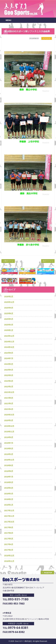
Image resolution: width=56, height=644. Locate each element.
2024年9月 (9, 353)
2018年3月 (9, 494)
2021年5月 (9, 403)
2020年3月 (9, 420)
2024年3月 (9, 364)
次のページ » (48, 261)
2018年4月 (9, 488)
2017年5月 (9, 539)
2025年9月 (9, 308)
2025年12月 (9, 302)
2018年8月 (9, 471)
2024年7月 (9, 358)
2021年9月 (9, 398)
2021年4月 (9, 409)
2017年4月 (9, 544)
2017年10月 (9, 522)
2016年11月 (9, 561)
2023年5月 (9, 370)
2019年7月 (9, 443)
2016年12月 (9, 556)
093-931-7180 (18, 599)
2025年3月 (9, 325)
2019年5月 (9, 449)
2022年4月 (9, 381)
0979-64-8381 (18, 628)
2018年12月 (9, 460)
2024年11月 (9, 342)
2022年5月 (9, 375)
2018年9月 (9, 465)
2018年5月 (9, 482)
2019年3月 (9, 454)
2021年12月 (9, 392)
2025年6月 (9, 313)
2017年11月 (9, 516)
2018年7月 (9, 477)
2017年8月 (9, 533)
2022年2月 (9, 387)
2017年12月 (9, 511)
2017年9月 (9, 527)
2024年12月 (9, 336)
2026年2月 (9, 297)
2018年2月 (9, 499)
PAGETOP (48, 573)
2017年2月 (9, 550)
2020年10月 (9, 415)
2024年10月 (9, 347)
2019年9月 (9, 437)
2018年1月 (9, 505)
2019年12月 (9, 426)
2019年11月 (9, 432)
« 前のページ (8, 261)
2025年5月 (9, 319)
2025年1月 (9, 330)
